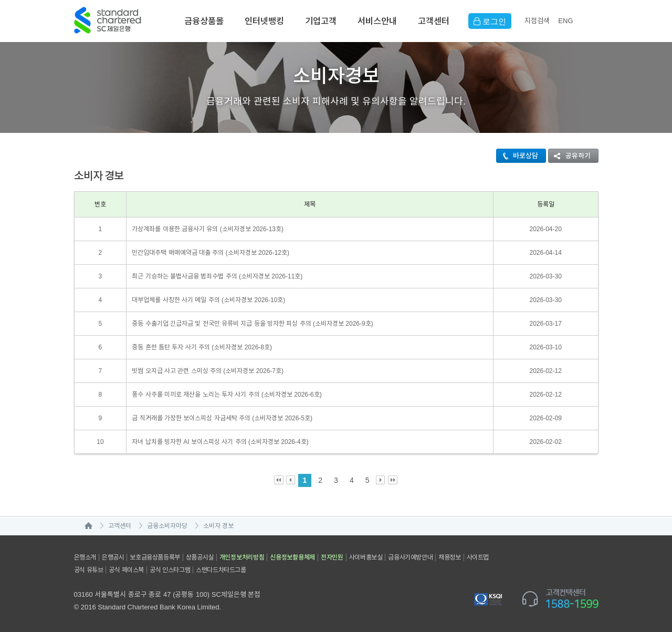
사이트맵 (478, 557)
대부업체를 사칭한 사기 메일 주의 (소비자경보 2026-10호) (208, 300)
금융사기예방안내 (410, 557)
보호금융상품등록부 (155, 557)
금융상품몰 (204, 21)
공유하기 (570, 156)
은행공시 (113, 557)
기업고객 (321, 21)
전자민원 (332, 557)
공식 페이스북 (126, 570)
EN (565, 21)
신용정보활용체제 (292, 557)
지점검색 (537, 21)
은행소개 (85, 557)
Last (393, 480)
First (279, 480)
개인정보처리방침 (242, 557)
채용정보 (449, 557)
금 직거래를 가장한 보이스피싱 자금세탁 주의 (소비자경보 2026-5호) (222, 418)
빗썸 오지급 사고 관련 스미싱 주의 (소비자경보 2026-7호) (208, 371)
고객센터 (434, 21)
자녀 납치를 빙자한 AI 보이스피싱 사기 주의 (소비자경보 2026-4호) (220, 442)
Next (381, 480)
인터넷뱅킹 (264, 21)
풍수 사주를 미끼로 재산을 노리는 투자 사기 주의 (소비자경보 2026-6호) (227, 395)
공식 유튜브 (89, 570)
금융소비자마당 (167, 526)
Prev (291, 480)
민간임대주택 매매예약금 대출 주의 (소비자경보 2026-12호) (211, 253)
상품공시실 (200, 557)
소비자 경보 (218, 526)
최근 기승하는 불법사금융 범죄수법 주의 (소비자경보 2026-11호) (217, 276)
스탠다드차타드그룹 (221, 570)
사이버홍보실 (366, 557)
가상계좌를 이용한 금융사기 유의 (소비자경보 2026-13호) (208, 229)
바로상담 (517, 156)
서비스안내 (377, 21)
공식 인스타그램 (170, 570)
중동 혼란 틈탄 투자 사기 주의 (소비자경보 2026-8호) (202, 347)
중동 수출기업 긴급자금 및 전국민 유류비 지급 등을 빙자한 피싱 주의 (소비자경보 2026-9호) (252, 324)
